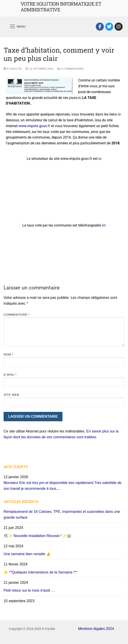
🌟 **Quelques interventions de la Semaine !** (40, 572)
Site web (11, 395)
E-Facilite (13, 69)
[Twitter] (109, 27)
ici (100, 159)
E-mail (10, 375)
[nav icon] (18, 27)
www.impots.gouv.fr (34, 126)
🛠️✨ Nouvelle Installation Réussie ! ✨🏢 (37, 536)
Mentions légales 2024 (96, 629)
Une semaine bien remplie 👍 (27, 554)
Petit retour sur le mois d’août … (29, 590)
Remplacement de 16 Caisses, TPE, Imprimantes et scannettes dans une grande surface (62, 515)
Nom (8, 354)
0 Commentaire (70, 69)
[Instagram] (119, 27)
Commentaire (17, 315)
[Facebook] (100, 27)
